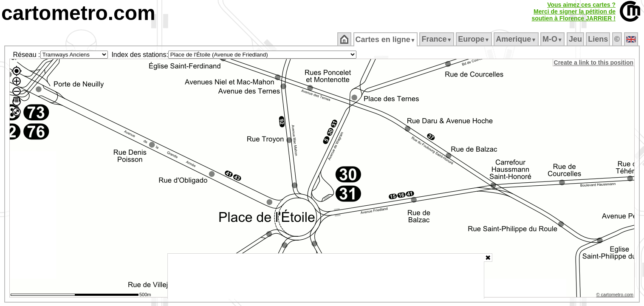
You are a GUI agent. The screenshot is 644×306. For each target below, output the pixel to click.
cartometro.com (78, 13)
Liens (599, 39)
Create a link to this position (594, 62)
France (437, 39)
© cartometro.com (616, 296)
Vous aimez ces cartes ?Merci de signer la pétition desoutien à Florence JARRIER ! (573, 11)
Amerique (517, 39)
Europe (475, 39)
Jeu (576, 39)
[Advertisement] (326, 276)
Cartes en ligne (386, 40)
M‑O (553, 39)
